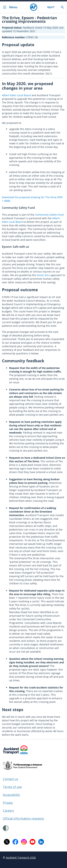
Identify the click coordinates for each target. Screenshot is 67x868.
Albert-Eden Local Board (16, 95)
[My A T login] (51, 7)
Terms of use (12, 787)
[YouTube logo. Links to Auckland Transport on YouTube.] (33, 842)
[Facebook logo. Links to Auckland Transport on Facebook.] (15, 842)
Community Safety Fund (49, 215)
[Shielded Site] (6, 828)
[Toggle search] (62, 7)
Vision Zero (43, 275)
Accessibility (11, 795)
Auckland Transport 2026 (21, 857)
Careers (8, 811)
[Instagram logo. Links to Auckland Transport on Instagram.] (24, 842)
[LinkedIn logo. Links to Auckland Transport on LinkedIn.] (41, 842)
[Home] (34, 7)
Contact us (10, 779)
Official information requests (23, 818)
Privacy (8, 803)
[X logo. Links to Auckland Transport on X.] (7, 842)
